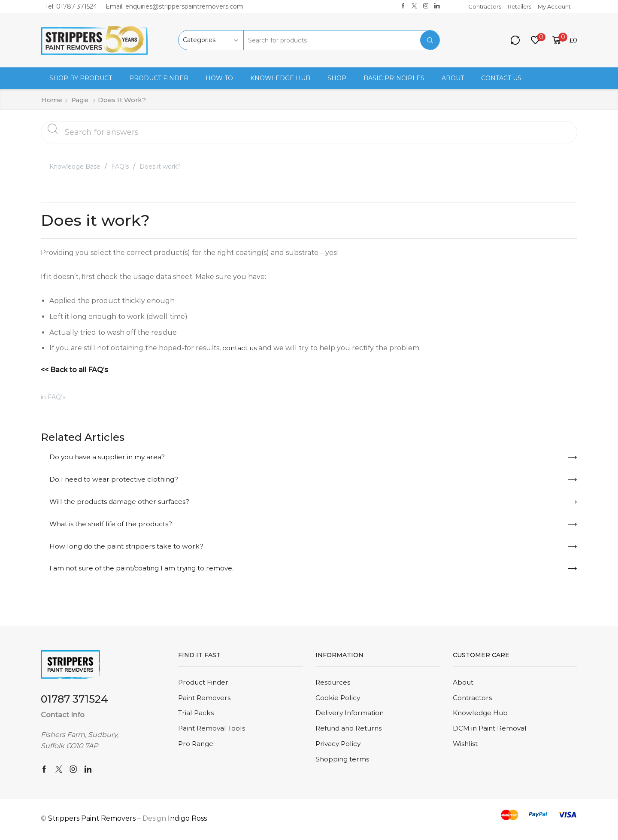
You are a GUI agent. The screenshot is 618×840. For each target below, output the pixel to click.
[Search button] (430, 40)
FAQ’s (120, 167)
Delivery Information (351, 716)
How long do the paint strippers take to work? (129, 547)
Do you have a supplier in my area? (109, 457)
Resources (333, 685)
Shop (337, 78)
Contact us (501, 78)
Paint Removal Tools (213, 732)
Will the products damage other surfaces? (122, 502)
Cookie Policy (338, 701)
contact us (241, 348)
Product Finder (159, 78)
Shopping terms (343, 763)
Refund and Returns (351, 732)
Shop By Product (81, 78)
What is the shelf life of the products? (114, 525)
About (453, 78)
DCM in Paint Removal (491, 732)
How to (219, 78)
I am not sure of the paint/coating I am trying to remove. (145, 570)
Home (52, 100)
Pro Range (197, 748)
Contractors (485, 6)
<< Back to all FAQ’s (74, 370)
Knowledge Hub (280, 78)
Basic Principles (394, 78)
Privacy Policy (339, 748)
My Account (554, 6)
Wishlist (466, 748)
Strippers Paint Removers (92, 820)
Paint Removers (205, 701)
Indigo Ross (187, 820)
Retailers (520, 6)
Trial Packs (197, 716)
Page (80, 100)
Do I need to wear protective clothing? (116, 480)
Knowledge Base (75, 167)
